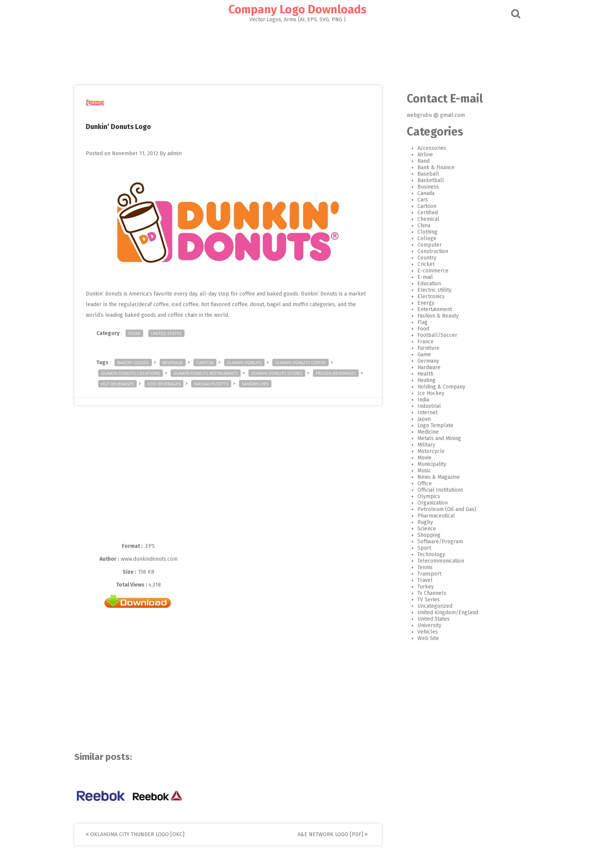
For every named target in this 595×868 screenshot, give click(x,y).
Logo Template (429, 425)
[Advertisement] (297, 52)
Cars (416, 200)
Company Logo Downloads (297, 9)
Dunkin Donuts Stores (283, 373)
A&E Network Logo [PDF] (339, 834)
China (417, 226)
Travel (419, 580)
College (420, 238)
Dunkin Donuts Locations (137, 373)
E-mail (419, 277)
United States (172, 333)
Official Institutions (434, 490)
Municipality (425, 464)
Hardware (423, 367)
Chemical (422, 219)
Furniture (422, 348)
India (417, 400)
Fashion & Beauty (432, 316)
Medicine (422, 432)
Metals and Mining (433, 438)
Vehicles (421, 632)
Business (422, 187)
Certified (421, 213)
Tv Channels (425, 593)
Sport (418, 548)
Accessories (425, 148)
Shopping (423, 535)
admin (181, 153)
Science (420, 529)
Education (423, 284)
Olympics (422, 496)
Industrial (423, 406)
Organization (426, 503)
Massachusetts (218, 384)
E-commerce (427, 271)
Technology (425, 554)
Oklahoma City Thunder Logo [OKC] (142, 834)
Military (420, 445)
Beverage (179, 362)
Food (141, 333)
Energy (419, 303)
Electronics (425, 296)
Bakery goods (139, 362)
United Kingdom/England (441, 612)
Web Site (422, 638)
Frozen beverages (342, 373)
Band (417, 161)
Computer (423, 245)
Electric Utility (428, 290)
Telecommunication (434, 561)
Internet (421, 413)
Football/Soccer (431, 335)
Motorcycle (425, 451)
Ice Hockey (424, 393)
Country (420, 258)
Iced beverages (170, 384)
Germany (422, 361)
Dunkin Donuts (251, 362)
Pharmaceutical (430, 516)
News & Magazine (432, 477)
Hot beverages (124, 384)
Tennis (419, 567)
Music (418, 471)
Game (418, 355)
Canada (419, 193)
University (423, 625)
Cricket (419, 264)
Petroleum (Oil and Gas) (440, 509)
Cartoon (420, 206)
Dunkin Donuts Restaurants (212, 373)
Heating (420, 380)
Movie (418, 458)
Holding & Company (435, 387)
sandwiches (262, 384)
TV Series (422, 600)
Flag (416, 322)
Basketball (424, 180)
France (419, 342)
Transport (423, 574)
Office (418, 484)
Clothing (421, 232)
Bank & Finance (430, 167)
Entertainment (428, 309)
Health (419, 374)
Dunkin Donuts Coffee (307, 362)
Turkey (419, 587)
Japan (418, 419)
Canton (211, 362)
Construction (426, 251)
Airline (419, 155)
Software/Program (434, 542)
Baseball (422, 174)
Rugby (419, 522)
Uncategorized (428, 606)
